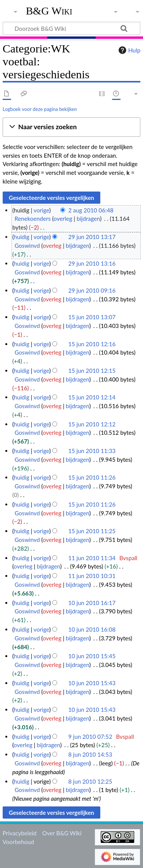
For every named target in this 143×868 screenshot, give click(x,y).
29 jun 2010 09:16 (92, 290)
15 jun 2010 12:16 (92, 344)
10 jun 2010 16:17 (92, 603)
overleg (63, 219)
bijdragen (88, 219)
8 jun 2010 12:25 (90, 781)
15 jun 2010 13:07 (92, 317)
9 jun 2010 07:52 (90, 737)
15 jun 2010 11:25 (92, 531)
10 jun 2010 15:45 (92, 656)
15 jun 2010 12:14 (92, 397)
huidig (22, 237)
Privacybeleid (20, 833)
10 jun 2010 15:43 (92, 683)
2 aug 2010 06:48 (91, 210)
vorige (41, 210)
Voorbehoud (18, 842)
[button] (71, 127)
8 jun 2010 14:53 (90, 754)
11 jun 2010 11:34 (92, 558)
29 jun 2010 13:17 (92, 237)
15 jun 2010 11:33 (92, 451)
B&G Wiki (49, 11)
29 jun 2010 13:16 (92, 263)
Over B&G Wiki (62, 833)
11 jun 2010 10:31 (92, 576)
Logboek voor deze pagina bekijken (40, 109)
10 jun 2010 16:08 (92, 629)
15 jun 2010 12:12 (92, 424)
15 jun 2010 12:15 (92, 371)
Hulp (129, 50)
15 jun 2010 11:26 (92, 477)
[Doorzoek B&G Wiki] (71, 28)
